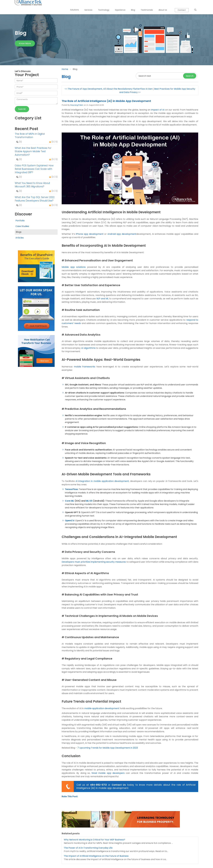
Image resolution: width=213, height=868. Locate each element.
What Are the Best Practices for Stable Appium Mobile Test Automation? (33, 151)
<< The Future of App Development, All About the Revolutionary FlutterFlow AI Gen (109, 89)
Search (190, 76)
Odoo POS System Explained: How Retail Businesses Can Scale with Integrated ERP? (34, 169)
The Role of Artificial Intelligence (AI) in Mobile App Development (106, 101)
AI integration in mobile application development (102, 481)
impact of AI (158, 110)
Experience (118, 6)
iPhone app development (90, 234)
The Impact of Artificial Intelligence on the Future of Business (96, 856)
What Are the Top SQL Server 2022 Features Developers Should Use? (35, 199)
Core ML (69, 501)
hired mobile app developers (108, 773)
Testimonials (145, 6)
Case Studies (22, 226)
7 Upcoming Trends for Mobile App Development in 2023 (108, 748)
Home (65, 69)
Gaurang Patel (76, 105)
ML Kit (89, 501)
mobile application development (102, 708)
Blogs (18, 232)
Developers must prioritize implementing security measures (94, 562)
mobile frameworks (85, 367)
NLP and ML (102, 299)
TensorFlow (71, 489)
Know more (25, 43)
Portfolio (20, 221)
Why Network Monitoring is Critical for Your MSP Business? (94, 840)
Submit (22, 109)
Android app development (122, 234)
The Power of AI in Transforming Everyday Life (88, 848)
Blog (131, 6)
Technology (102, 6)
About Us (161, 6)
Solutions (73, 6)
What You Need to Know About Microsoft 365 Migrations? (32, 185)
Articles (20, 238)
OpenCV (70, 521)
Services (87, 6)
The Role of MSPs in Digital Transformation (30, 136)
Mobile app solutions (74, 267)
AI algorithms (88, 348)
